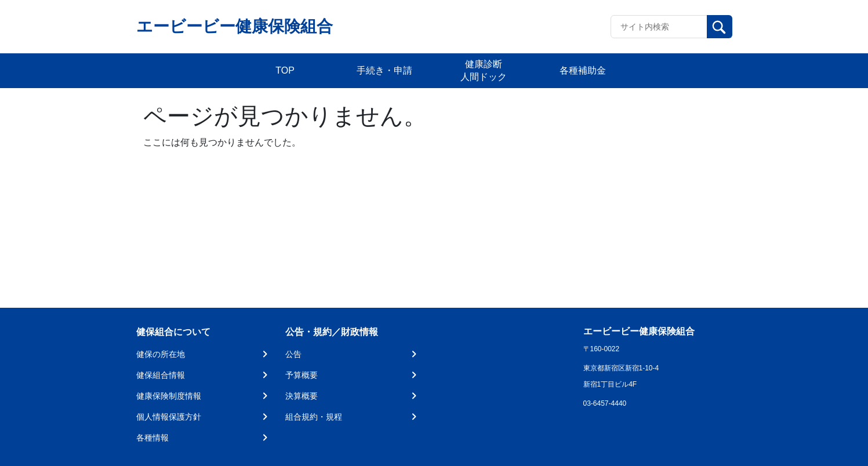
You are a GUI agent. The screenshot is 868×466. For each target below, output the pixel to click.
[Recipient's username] (659, 27)
